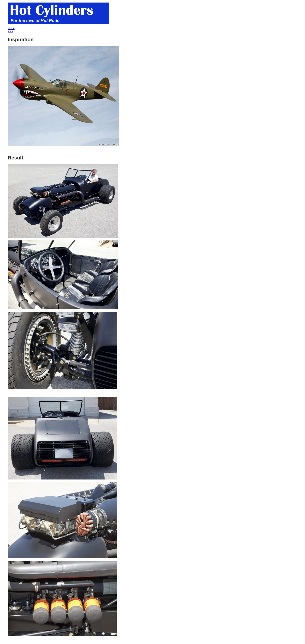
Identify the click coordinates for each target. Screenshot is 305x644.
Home (11, 28)
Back (11, 31)
